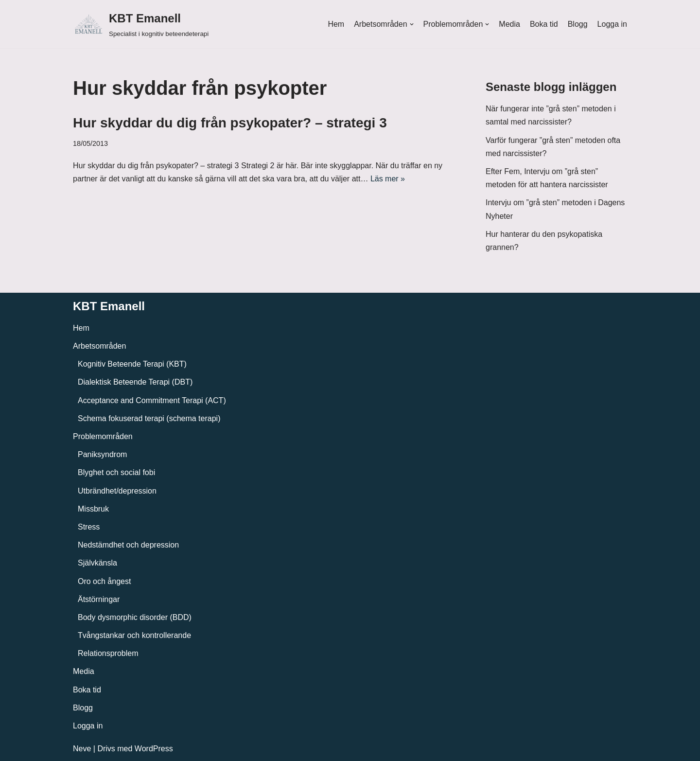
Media (509, 24)
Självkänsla (97, 563)
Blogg (578, 24)
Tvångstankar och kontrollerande (134, 635)
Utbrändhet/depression (117, 491)
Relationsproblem (108, 653)
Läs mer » (388, 179)
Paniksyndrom (102, 454)
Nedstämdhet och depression (128, 545)
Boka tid (544, 24)
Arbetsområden (99, 346)
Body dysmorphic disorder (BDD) (135, 617)
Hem (336, 24)
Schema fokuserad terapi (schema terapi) (149, 418)
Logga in (612, 24)
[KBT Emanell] (141, 24)
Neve (82, 749)
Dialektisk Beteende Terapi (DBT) (135, 382)
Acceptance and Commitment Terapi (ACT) (152, 400)
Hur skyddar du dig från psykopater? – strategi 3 (230, 123)
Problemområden (103, 436)
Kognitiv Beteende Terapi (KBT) (132, 364)
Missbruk (93, 509)
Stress (89, 527)
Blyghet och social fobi (116, 472)
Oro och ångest (104, 581)
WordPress (154, 749)
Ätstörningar (99, 599)
